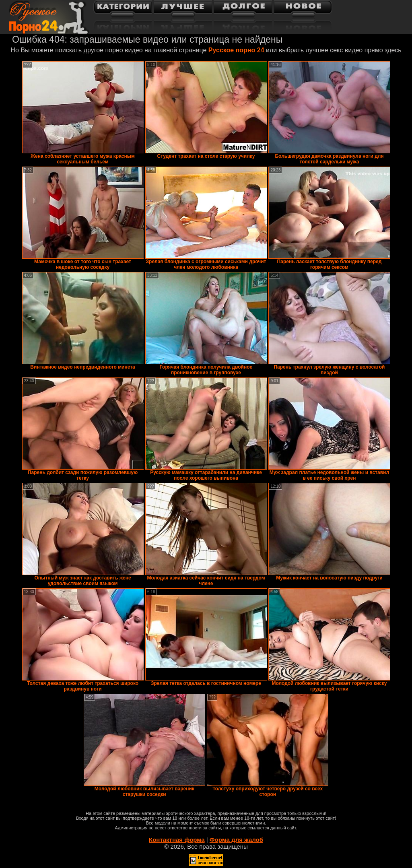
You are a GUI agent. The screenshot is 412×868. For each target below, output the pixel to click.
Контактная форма (177, 840)
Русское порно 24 (236, 50)
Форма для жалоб (236, 840)
